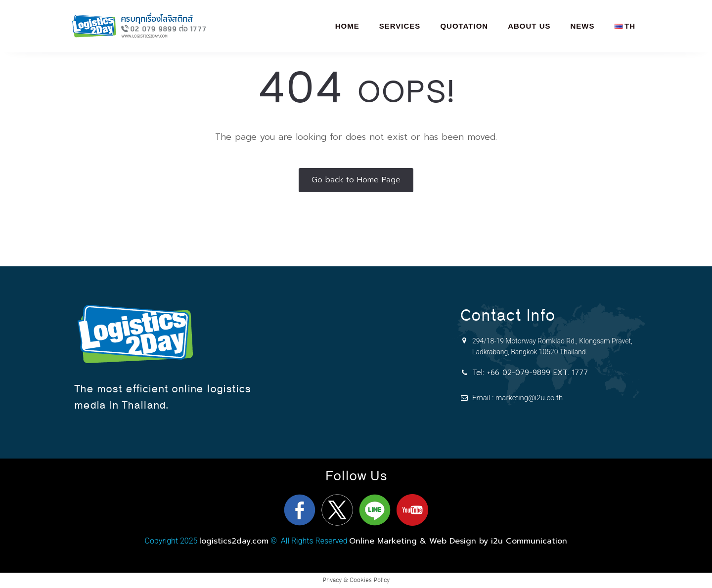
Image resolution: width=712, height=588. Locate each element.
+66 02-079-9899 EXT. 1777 (537, 373)
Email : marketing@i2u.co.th (517, 398)
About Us (529, 26)
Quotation (464, 26)
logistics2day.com (234, 541)
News (583, 26)
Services (400, 26)
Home (347, 26)
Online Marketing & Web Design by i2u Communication (458, 541)
